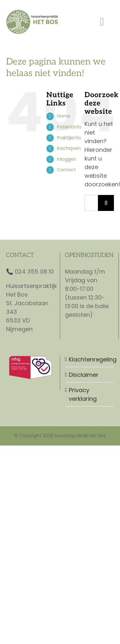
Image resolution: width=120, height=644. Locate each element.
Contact (66, 170)
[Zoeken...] (91, 203)
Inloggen (67, 159)
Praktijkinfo (69, 138)
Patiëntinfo (69, 127)
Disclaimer (84, 375)
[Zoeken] (106, 203)
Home (64, 116)
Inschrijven (69, 148)
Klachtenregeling (90, 359)
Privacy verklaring (83, 394)
